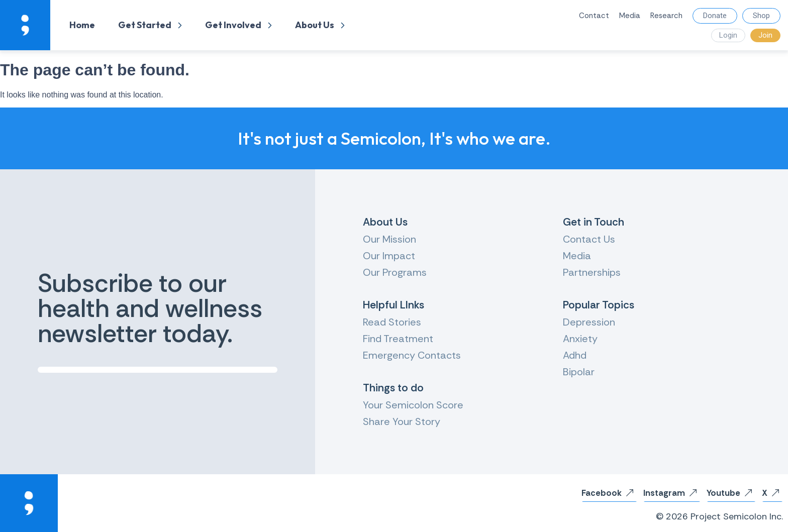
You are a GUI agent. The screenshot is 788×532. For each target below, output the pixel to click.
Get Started (150, 25)
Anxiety (580, 339)
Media (630, 16)
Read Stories (392, 322)
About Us (320, 25)
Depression (589, 322)
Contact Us (589, 239)
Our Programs (395, 272)
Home (82, 25)
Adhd (575, 355)
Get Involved (238, 25)
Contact (594, 16)
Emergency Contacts (412, 355)
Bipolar (579, 372)
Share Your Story (402, 421)
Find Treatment (398, 339)
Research (666, 16)
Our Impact (389, 256)
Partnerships (592, 272)
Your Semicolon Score (413, 405)
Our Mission (389, 239)
